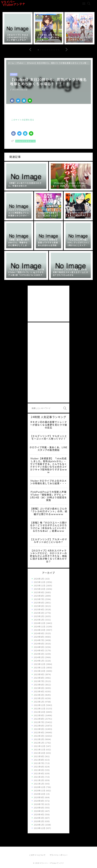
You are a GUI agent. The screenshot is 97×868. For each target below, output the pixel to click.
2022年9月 (39, 715)
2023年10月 (40, 671)
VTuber (20, 63)
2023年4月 (39, 691)
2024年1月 (39, 661)
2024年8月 (39, 637)
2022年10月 (40, 712)
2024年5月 (39, 647)
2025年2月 (39, 616)
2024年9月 (39, 633)
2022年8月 (39, 719)
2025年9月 (39, 592)
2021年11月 (40, 750)
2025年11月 (40, 586)
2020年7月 (39, 804)
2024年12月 (40, 623)
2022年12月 (40, 705)
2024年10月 (40, 630)
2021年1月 (39, 784)
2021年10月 (40, 753)
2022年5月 (39, 729)
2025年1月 (39, 620)
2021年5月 (39, 770)
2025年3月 (39, 613)
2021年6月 (39, 767)
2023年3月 (39, 695)
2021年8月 (39, 760)
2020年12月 (40, 787)
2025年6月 (39, 603)
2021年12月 (40, 746)
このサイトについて (37, 855)
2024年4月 (39, 650)
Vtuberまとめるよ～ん (25, 141)
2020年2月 (39, 821)
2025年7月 (39, 599)
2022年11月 (40, 709)
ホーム (11, 63)
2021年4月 (39, 773)
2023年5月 (39, 688)
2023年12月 (40, 664)
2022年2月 (39, 739)
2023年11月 (40, 668)
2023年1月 (39, 702)
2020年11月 (40, 791)
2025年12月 (40, 582)
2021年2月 (39, 780)
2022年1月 (39, 743)
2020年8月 (39, 801)
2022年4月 (39, 732)
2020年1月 (39, 825)
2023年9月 (39, 674)
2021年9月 (39, 756)
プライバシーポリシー (59, 855)
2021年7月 (39, 763)
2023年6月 (39, 685)
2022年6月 (39, 726)
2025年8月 (39, 596)
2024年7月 (39, 640)
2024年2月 (39, 657)
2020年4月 (39, 814)
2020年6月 (39, 808)
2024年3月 (39, 654)
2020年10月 (40, 794)
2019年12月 (40, 828)
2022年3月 (39, 736)
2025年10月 (40, 589)
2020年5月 (39, 811)
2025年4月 (39, 609)
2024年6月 (39, 644)
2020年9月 (39, 797)
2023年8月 (39, 678)
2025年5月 (39, 606)
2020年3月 (39, 818)
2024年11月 (40, 627)
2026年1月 (39, 579)
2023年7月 (39, 681)
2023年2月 (39, 698)
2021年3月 (39, 777)
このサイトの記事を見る (23, 120)
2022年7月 (39, 722)
